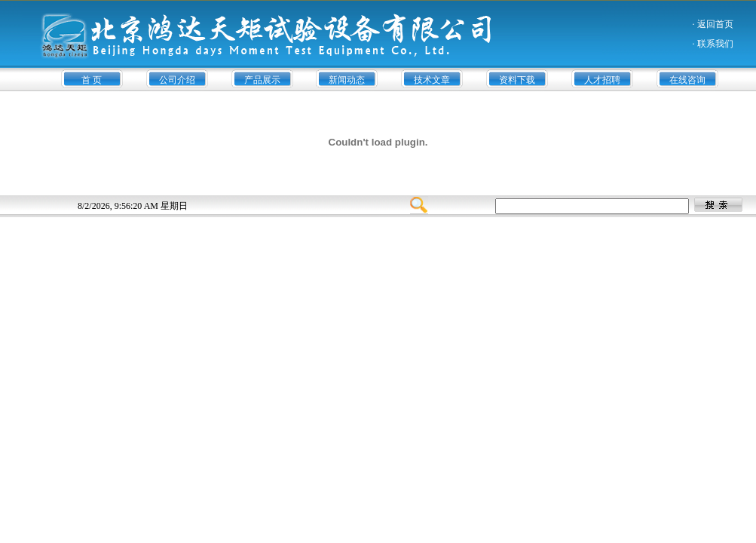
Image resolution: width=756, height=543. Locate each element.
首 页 (92, 80)
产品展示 (262, 80)
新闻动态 (347, 80)
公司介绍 (177, 80)
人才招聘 (602, 80)
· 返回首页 (713, 24)
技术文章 (432, 80)
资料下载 (517, 80)
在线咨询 (687, 80)
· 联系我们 (713, 44)
